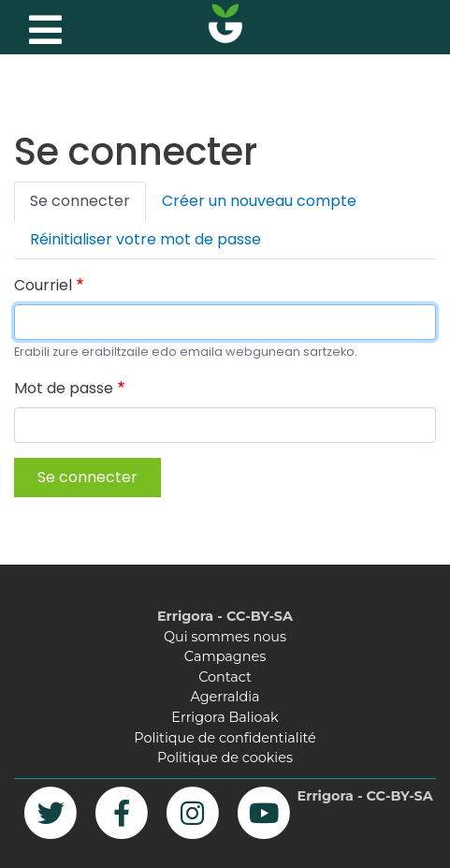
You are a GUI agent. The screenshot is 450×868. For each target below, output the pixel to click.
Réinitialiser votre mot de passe (145, 239)
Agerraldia (225, 697)
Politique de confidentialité (225, 738)
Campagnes (225, 656)
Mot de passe (64, 388)
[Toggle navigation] (43, 25)
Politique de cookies (225, 758)
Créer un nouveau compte (259, 201)
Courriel (43, 285)
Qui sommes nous (225, 637)
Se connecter (80, 201)
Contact (225, 677)
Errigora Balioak (225, 717)
